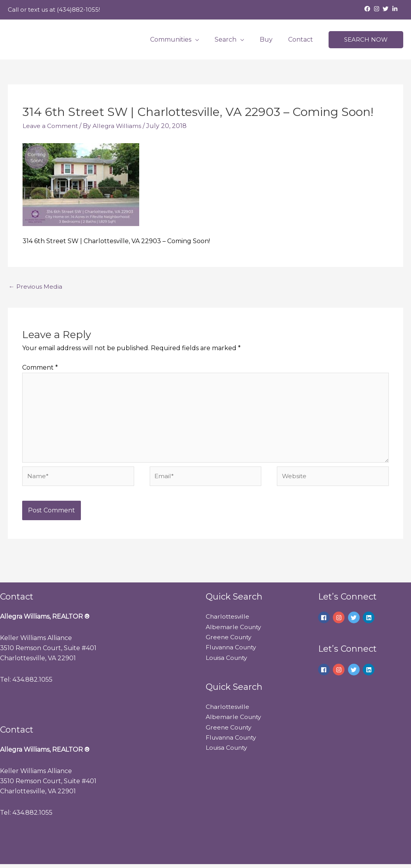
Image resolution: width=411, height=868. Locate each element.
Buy (271, 39)
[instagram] (378, 9)
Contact (302, 39)
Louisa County (228, 661)
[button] (366, 40)
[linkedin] (370, 621)
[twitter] (387, 9)
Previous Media (36, 287)
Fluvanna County (233, 651)
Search (233, 39)
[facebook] (368, 9)
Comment (40, 368)
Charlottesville (228, 620)
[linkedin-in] (396, 9)
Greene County (230, 641)
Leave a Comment (51, 126)
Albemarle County (234, 630)
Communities (182, 39)
